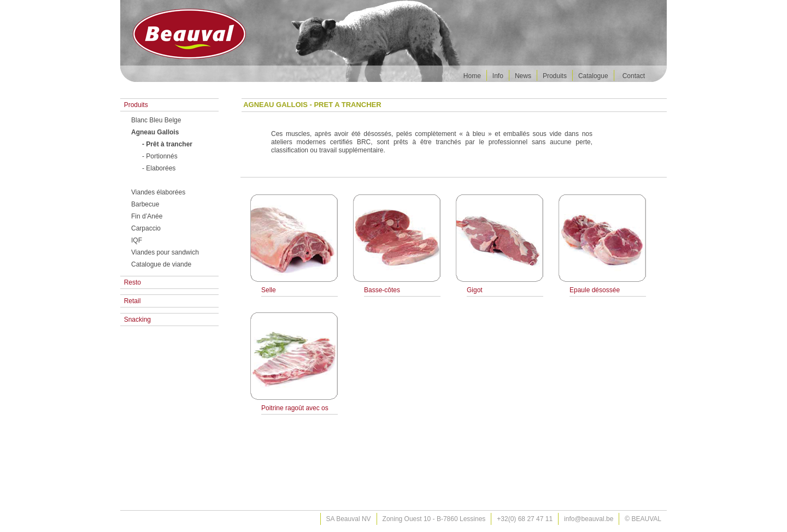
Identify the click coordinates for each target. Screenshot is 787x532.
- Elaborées (159, 168)
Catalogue (593, 76)
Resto (131, 282)
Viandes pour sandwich (165, 252)
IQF (137, 240)
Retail (130, 301)
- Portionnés (160, 156)
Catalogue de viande (161, 264)
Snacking (136, 320)
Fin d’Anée (147, 216)
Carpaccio (146, 228)
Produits (555, 76)
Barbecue (145, 204)
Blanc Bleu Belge (156, 120)
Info (498, 76)
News (523, 76)
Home (472, 76)
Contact (634, 76)
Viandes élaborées (158, 192)
